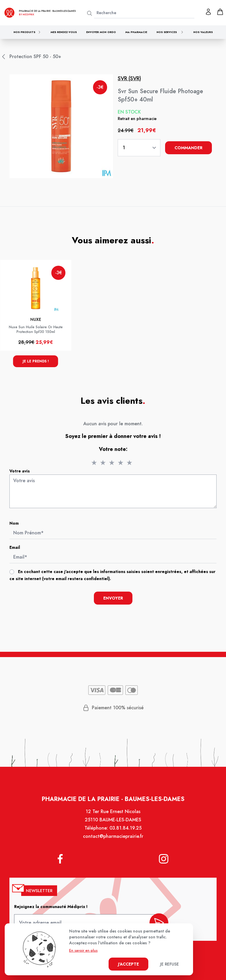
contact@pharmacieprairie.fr (113, 837)
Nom (15, 523)
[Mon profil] (208, 12)
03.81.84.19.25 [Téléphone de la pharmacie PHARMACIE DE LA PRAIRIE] (126, 829)
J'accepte (128, 964)
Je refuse (169, 964)
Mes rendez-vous (64, 32)
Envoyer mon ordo (101, 32)
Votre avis (20, 471)
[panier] (220, 12)
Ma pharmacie (136, 32)
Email (15, 547)
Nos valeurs (203, 32)
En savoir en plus (83, 951)
